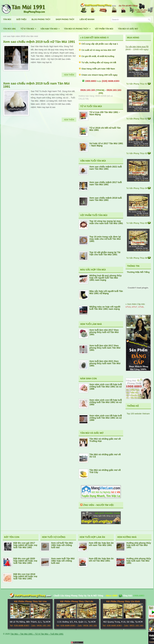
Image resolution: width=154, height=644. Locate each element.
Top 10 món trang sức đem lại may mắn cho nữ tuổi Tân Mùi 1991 (105, 239)
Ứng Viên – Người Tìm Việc (98, 505)
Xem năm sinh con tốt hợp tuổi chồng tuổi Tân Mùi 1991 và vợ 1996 (106, 387)
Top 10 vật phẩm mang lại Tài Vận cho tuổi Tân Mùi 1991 (105, 253)
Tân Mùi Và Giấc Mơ (128, 29)
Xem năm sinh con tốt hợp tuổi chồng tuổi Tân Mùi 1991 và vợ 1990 (106, 418)
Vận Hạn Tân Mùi (51, 28)
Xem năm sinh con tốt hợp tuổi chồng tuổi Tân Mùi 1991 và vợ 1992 (106, 402)
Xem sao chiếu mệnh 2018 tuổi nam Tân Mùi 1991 (106, 199)
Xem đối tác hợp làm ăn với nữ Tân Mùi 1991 (101, 560)
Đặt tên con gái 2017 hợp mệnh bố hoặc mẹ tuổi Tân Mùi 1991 (25, 545)
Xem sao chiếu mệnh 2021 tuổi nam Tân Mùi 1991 (106, 168)
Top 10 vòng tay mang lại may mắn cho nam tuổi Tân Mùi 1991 (106, 222)
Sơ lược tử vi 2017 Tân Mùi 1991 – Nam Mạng (106, 145)
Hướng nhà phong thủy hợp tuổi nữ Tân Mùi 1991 (139, 545)
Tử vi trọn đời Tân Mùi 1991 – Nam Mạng (105, 113)
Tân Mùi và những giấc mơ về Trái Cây (105, 471)
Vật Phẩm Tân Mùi (104, 29)
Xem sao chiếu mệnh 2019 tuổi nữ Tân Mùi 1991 (39, 42)
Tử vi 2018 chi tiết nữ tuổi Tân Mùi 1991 (105, 129)
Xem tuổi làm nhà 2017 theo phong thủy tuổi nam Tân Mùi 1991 (105, 348)
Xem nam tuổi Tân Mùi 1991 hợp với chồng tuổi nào (63, 561)
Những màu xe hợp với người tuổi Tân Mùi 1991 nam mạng (105, 308)
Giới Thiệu (21, 19)
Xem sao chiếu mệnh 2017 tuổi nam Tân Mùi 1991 (106, 183)
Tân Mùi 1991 (10, 29)
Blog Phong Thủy (41, 19)
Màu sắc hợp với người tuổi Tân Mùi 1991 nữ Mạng (106, 292)
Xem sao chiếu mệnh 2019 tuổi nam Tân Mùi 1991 (36, 85)
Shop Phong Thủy (65, 19)
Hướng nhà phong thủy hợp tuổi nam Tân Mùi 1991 (139, 561)
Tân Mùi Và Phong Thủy (78, 28)
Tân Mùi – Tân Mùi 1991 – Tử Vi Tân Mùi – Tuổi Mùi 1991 (37, 634)
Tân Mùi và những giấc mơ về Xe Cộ (105, 456)
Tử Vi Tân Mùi (29, 28)
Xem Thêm (69, 75)
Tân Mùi (7, 19)
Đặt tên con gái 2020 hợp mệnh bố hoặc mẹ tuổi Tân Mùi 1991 (25, 561)
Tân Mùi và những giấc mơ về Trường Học (105, 440)
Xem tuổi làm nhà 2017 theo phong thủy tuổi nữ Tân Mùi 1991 (104, 332)
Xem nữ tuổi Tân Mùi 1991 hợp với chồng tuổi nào (62, 545)
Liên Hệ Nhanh (87, 19)
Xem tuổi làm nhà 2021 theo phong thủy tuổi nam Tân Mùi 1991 (105, 363)
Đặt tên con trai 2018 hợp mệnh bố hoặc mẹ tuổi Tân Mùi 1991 (25, 576)
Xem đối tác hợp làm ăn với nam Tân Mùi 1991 (101, 544)
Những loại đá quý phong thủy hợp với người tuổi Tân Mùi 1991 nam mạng (106, 278)
